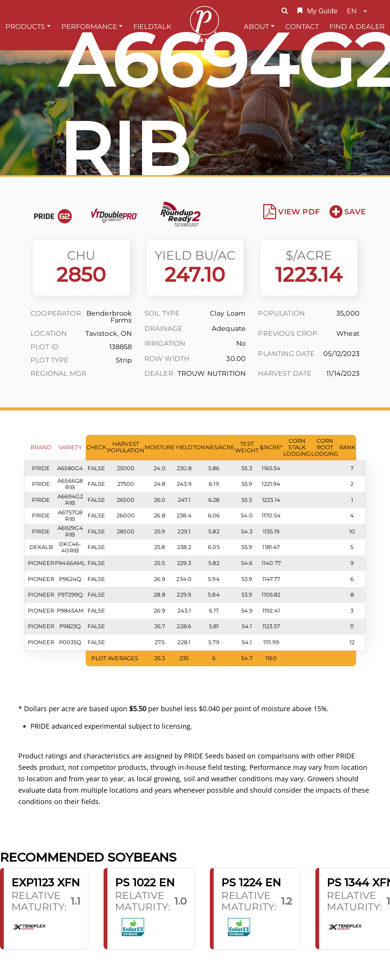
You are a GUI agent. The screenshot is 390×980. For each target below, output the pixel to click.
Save (348, 212)
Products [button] (25, 26)
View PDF (292, 212)
